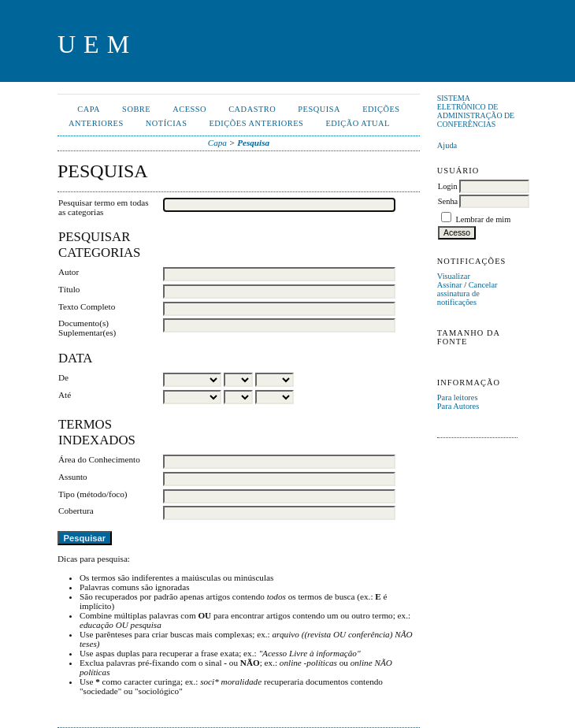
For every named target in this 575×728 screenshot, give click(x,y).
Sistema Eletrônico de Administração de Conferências (476, 111)
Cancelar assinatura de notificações (467, 293)
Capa (89, 109)
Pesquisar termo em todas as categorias (104, 207)
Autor (69, 272)
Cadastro (252, 109)
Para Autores (458, 406)
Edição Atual (358, 123)
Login (448, 186)
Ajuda (447, 145)
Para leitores (458, 397)
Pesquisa (319, 109)
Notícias (167, 123)
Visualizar (454, 276)
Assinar (450, 285)
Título (69, 289)
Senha (448, 201)
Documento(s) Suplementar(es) (87, 328)
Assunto (73, 477)
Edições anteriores (256, 123)
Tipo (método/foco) (93, 494)
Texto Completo (87, 306)
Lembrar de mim (483, 219)
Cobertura (76, 511)
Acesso (189, 109)
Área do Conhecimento (99, 459)
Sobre (136, 109)
